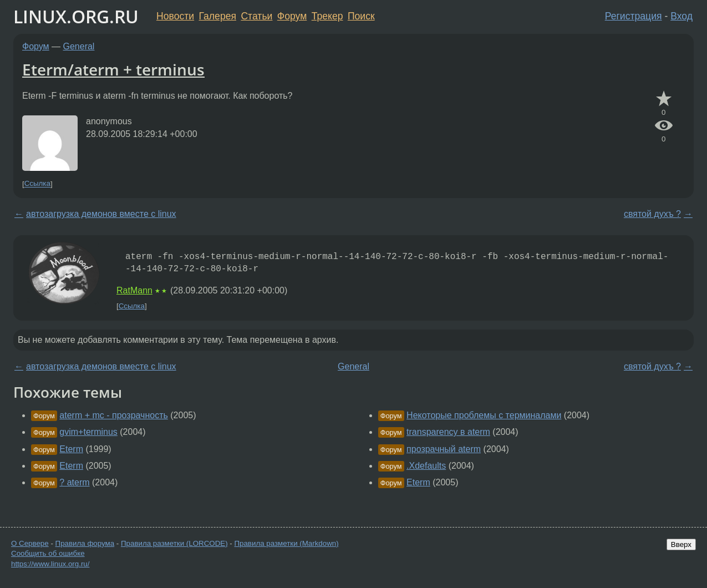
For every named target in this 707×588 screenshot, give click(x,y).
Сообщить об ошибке (48, 553)
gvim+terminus (88, 432)
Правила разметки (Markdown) (286, 543)
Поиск (361, 16)
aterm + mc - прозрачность (113, 415)
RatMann (134, 290)
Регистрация (634, 16)
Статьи (256, 16)
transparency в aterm (448, 432)
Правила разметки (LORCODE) (174, 543)
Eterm (71, 449)
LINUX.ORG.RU (76, 16)
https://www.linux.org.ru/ (50, 564)
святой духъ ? (652, 214)
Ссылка (37, 184)
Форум (292, 16)
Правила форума (85, 543)
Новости (175, 16)
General (79, 46)
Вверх (681, 544)
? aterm (74, 482)
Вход (681, 16)
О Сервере (30, 543)
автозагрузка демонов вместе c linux (101, 214)
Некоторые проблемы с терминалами (484, 415)
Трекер (327, 16)
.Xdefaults (426, 466)
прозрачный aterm (444, 449)
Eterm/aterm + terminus (113, 69)
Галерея (218, 16)
